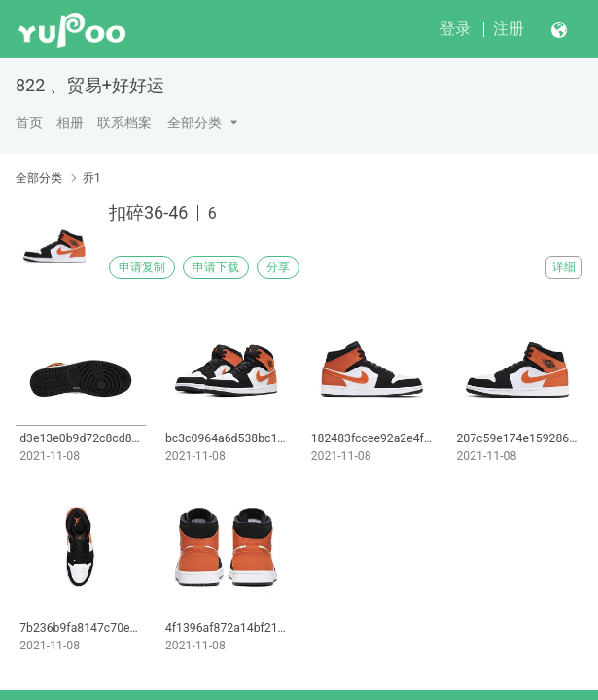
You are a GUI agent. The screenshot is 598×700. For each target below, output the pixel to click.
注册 (509, 29)
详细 (564, 267)
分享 (278, 267)
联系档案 (124, 122)
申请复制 (142, 267)
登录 (455, 29)
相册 (70, 122)
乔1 (92, 178)
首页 (29, 122)
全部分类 (194, 122)
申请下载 (216, 267)
